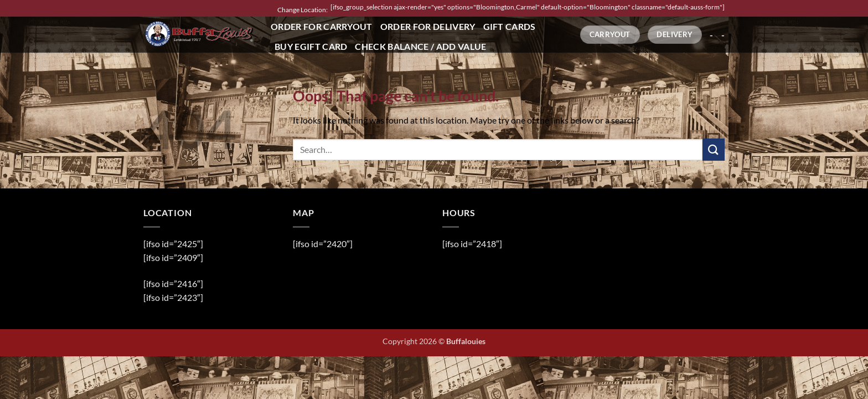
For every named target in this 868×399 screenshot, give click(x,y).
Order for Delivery (428, 26)
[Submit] (714, 149)
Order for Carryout (322, 26)
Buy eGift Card (311, 46)
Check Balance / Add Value (420, 46)
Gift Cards (510, 26)
